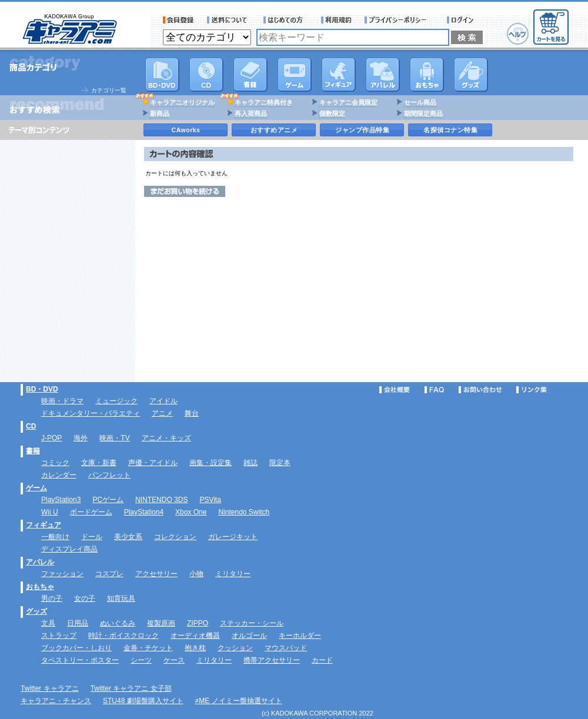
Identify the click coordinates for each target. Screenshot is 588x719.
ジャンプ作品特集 (362, 130)
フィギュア (339, 75)
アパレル (383, 75)
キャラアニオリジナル (182, 102)
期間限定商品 (423, 113)
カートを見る (551, 27)
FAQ (434, 390)
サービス (286, 20)
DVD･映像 (162, 75)
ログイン (462, 20)
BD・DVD (42, 389)
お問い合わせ (480, 390)
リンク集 (532, 390)
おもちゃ (427, 75)
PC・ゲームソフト (295, 75)
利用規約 (336, 20)
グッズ (471, 75)
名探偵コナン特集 (450, 130)
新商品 (160, 113)
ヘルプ (518, 34)
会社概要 (395, 390)
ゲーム (36, 488)
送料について (229, 20)
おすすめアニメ (274, 130)
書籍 (250, 75)
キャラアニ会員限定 (348, 102)
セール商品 (420, 102)
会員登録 (178, 20)
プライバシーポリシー (399, 20)
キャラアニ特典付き (264, 102)
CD (206, 75)
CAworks (186, 130)
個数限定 (332, 113)
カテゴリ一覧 (109, 90)
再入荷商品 (251, 113)
